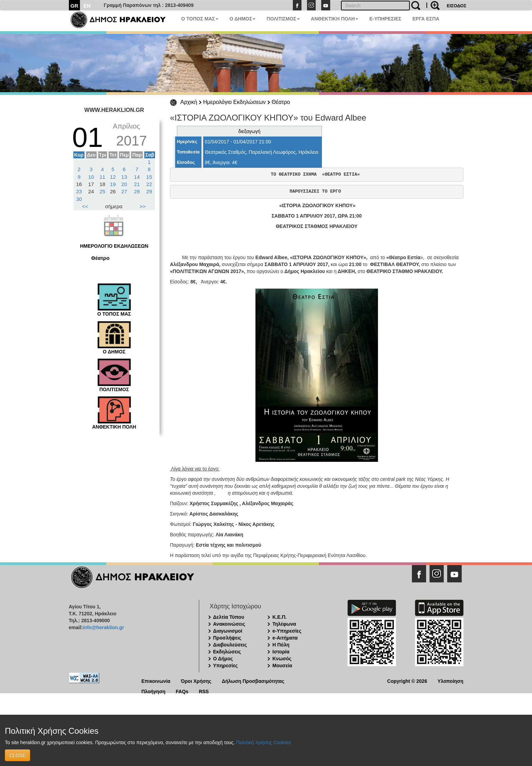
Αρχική (189, 102)
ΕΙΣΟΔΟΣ (457, 6)
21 (137, 184)
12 (113, 177)
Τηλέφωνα (284, 624)
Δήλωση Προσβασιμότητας (253, 681)
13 (124, 177)
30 (79, 199)
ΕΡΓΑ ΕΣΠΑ (426, 19)
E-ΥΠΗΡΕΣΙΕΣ (385, 19)
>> (143, 206)
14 (137, 177)
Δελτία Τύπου (229, 617)
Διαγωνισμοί (228, 631)
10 (91, 177)
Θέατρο (281, 102)
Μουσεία (282, 666)
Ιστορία (281, 652)
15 (149, 177)
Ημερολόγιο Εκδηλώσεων (235, 102)
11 (103, 177)
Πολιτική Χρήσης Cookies (263, 742)
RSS (204, 691)
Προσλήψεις (227, 638)
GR (75, 6)
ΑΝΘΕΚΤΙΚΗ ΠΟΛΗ (335, 19)
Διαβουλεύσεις (230, 645)
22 (149, 184)
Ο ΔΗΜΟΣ (242, 19)
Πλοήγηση (154, 691)
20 (124, 184)
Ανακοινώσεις (229, 624)
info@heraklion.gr (103, 627)
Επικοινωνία (156, 681)
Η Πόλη (281, 645)
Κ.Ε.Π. (279, 617)
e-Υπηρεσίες (287, 631)
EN (87, 6)
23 (79, 191)
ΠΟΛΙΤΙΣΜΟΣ (283, 19)
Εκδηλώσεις (227, 652)
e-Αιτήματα (285, 638)
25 (103, 191)
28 (137, 191)
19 (113, 184)
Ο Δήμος (223, 659)
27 (124, 191)
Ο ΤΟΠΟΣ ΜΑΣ (200, 19)
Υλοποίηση (450, 681)
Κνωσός (282, 659)
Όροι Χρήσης (196, 681)
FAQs (182, 691)
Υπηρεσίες (226, 666)
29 (149, 191)
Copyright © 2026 (407, 681)
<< (85, 206)
